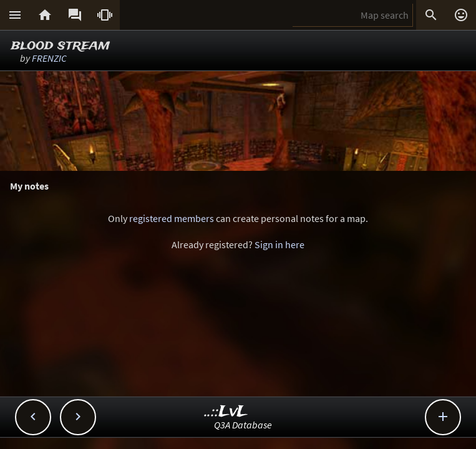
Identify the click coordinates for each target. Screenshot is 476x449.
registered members (172, 218)
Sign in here (279, 244)
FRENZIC (49, 58)
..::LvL (226, 412)
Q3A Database (243, 425)
